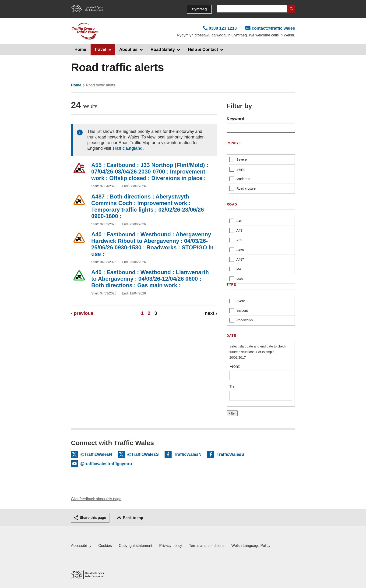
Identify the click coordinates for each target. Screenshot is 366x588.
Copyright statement (135, 546)
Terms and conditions (207, 546)
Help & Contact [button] (203, 50)
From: (235, 366)
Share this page (93, 518)
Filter (232, 413)
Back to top (133, 518)
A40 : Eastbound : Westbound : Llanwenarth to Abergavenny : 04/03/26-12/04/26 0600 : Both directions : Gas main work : (150, 279)
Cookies (105, 546)
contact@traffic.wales (273, 28)
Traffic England (127, 148)
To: (232, 387)
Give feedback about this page (96, 499)
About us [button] (128, 50)
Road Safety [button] (163, 50)
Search (291, 9)
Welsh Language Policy (251, 546)
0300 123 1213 (223, 28)
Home (80, 50)
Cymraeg (199, 9)
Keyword (236, 119)
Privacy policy (171, 546)
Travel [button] (100, 50)
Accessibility (81, 546)
